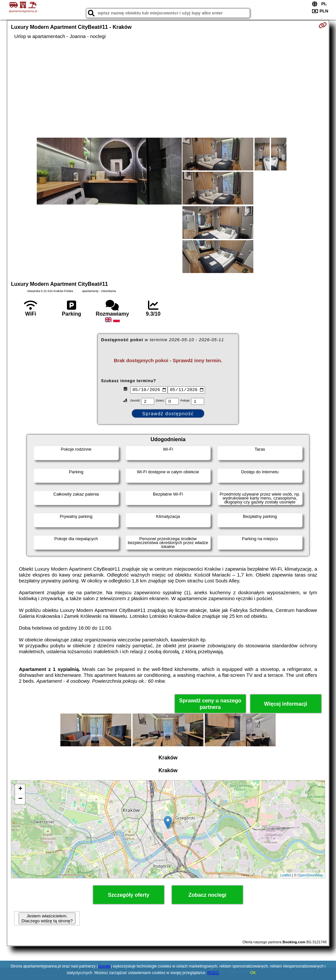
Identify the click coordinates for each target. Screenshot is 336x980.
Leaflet (286, 875)
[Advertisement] (168, 88)
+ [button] (20, 789)
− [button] (20, 799)
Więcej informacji (286, 704)
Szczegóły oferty (129, 895)
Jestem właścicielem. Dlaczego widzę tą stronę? (47, 918)
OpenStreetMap (310, 875)
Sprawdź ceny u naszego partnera (210, 704)
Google (105, 966)
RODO (213, 973)
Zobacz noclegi (207, 895)
